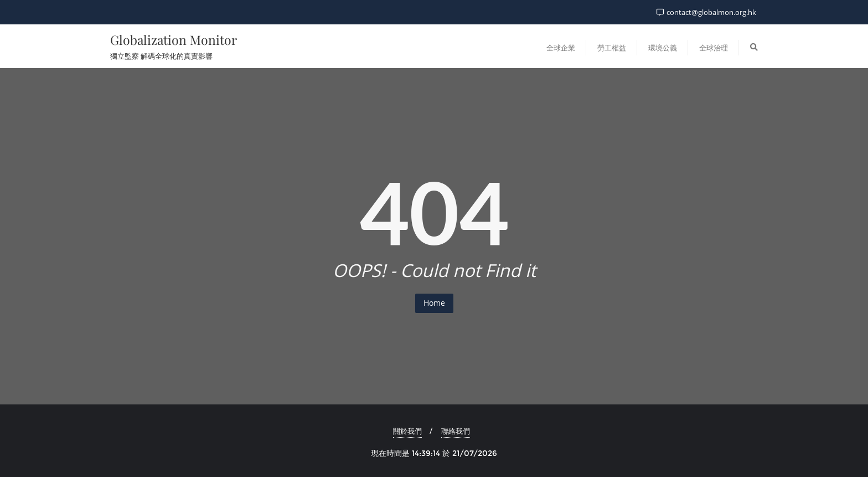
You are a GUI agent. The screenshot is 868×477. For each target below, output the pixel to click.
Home (434, 303)
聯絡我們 (456, 431)
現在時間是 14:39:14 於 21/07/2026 (434, 453)
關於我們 (407, 431)
